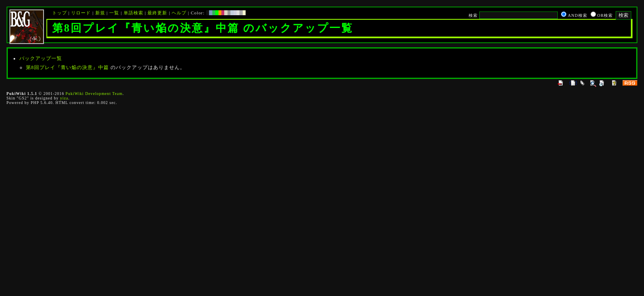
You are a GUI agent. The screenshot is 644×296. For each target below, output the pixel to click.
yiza (64, 98)
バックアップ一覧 (41, 58)
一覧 (114, 13)
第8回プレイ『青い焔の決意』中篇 (67, 67)
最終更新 (157, 13)
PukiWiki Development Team (94, 94)
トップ (60, 13)
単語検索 (133, 13)
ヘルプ (179, 13)
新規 (100, 13)
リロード (81, 13)
